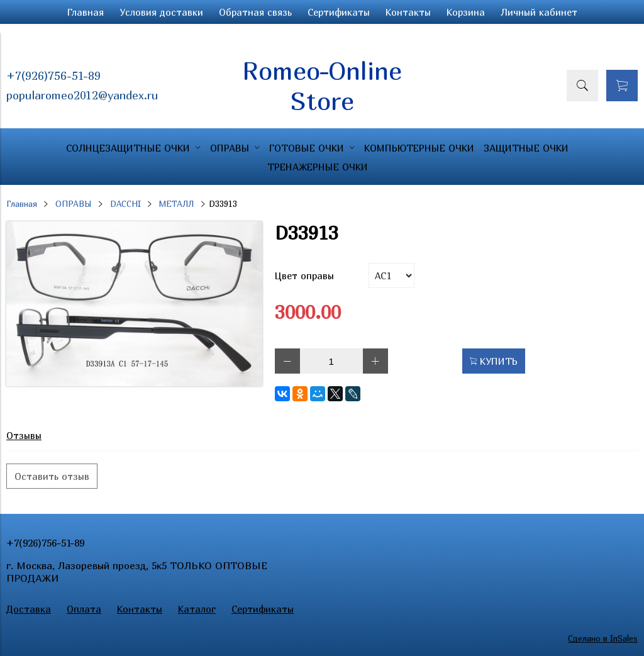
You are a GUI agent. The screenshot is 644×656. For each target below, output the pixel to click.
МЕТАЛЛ (176, 204)
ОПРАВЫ (74, 204)
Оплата (84, 609)
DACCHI (125, 204)
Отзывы (24, 435)
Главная (86, 12)
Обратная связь (255, 12)
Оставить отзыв (52, 476)
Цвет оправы (304, 275)
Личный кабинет (539, 12)
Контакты (408, 12)
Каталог (197, 609)
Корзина (466, 12)
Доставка (29, 609)
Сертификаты (339, 12)
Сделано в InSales (603, 638)
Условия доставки (161, 12)
